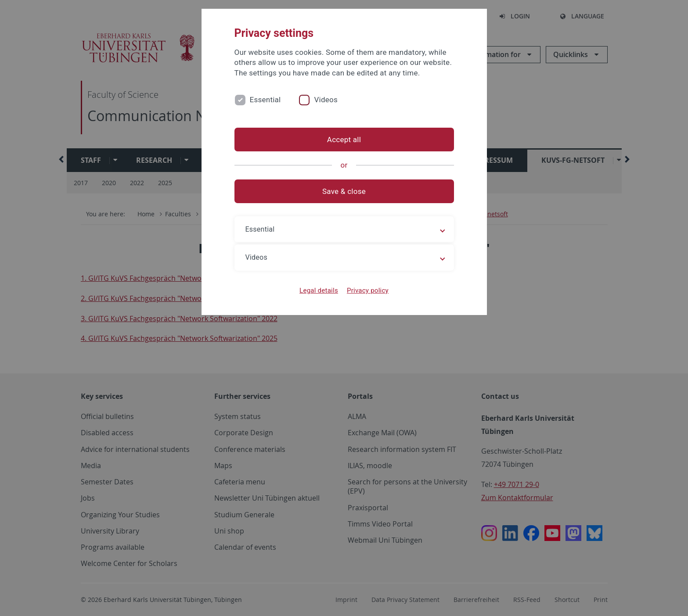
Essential (265, 100)
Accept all (344, 140)
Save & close (344, 191)
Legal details (319, 290)
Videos (326, 100)
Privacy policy (368, 290)
